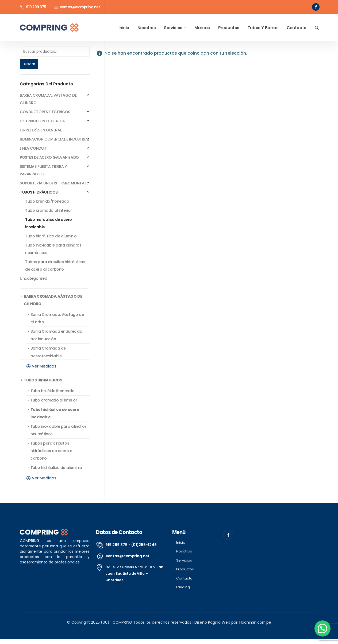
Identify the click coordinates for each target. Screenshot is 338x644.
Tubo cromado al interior (49, 210)
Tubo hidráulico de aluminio (51, 236)
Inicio (124, 28)
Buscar (29, 64)
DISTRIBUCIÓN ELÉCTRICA (42, 121)
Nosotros (147, 28)
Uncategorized (34, 278)
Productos (229, 28)
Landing (183, 587)
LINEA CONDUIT (33, 148)
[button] (317, 28)
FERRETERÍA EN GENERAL (41, 130)
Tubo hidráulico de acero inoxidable (49, 223)
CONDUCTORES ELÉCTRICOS (45, 112)
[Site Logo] (49, 28)
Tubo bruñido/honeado (47, 201)
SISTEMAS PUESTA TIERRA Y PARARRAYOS (43, 170)
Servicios (173, 28)
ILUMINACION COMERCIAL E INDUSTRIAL (55, 139)
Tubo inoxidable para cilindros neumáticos (53, 249)
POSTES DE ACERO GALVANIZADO (49, 157)
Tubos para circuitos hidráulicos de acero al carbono (55, 266)
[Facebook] (316, 7)
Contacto (297, 28)
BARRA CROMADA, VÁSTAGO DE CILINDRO (48, 99)
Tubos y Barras (263, 28)
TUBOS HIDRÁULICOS (39, 192)
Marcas (202, 28)
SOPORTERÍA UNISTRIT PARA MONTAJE (54, 183)
